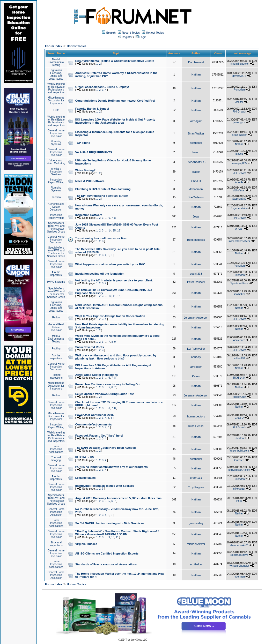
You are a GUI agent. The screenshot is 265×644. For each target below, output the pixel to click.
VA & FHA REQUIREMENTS (94, 152)
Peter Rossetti (196, 282)
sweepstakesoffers (239, 241)
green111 (196, 478)
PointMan (239, 90)
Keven (196, 376)
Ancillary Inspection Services (56, 172)
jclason (196, 172)
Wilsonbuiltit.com (239, 451)
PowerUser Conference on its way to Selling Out (108, 384)
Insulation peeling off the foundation (100, 274)
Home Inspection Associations (56, 449)
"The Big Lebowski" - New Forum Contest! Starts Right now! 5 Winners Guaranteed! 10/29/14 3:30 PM (117, 533)
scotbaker (196, 143)
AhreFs (239, 182)
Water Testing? (85, 170)
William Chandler (239, 566)
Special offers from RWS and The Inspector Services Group (56, 227)
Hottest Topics (155, 33)
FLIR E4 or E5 (85, 457)
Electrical (56, 197)
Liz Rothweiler (196, 349)
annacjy (196, 357)
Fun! (56, 110)
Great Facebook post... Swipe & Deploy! (102, 87)
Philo (239, 501)
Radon (56, 317)
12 (119, 296)
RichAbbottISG (196, 162)
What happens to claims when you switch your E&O (110, 264)
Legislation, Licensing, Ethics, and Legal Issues (56, 74)
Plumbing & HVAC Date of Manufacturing (103, 189)
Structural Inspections (56, 544)
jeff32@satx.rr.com (239, 470)
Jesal (196, 216)
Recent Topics (131, 33)
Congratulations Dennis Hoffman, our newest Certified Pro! (115, 101)
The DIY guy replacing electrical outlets (102, 196)
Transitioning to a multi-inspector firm (101, 238)
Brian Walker (196, 133)
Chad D (196, 181)
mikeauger (239, 489)
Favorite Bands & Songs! (92, 109)
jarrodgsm (196, 121)
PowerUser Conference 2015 (95, 415)
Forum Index (54, 46)
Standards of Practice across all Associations (106, 564)
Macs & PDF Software (90, 181)
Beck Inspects (196, 240)
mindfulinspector (239, 64)
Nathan (196, 74)
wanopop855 (239, 163)
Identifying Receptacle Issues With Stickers (105, 486)
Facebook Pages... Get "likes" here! (99, 436)
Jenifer (239, 102)
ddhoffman (196, 189)
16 (119, 231)
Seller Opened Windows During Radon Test (105, 394)
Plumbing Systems (56, 143)
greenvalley (196, 523)
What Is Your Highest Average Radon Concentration (110, 316)
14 (110, 231)
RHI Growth (239, 112)
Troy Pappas (196, 487)
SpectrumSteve (239, 283)
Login (141, 37)
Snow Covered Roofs (90, 347)
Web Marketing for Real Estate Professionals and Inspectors (56, 88)
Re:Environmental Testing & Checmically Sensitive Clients (115, 61)
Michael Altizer (196, 544)
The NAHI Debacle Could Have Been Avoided (106, 448)
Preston (239, 438)
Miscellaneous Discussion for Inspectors (56, 100)
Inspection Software (89, 215)
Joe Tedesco (196, 197)
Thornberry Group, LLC (136, 640)
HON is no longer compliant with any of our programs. (112, 467)
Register (125, 37)
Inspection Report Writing (56, 181)
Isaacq (196, 152)
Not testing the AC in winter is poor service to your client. (114, 280)
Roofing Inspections (56, 376)
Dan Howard (196, 62)
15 (114, 231)
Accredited (239, 340)
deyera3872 (239, 76)
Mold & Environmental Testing (56, 62)
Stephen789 (239, 199)
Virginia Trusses (86, 544)
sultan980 (239, 358)
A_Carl (239, 229)
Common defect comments (94, 424)
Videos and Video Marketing (56, 162)
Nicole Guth (239, 397)
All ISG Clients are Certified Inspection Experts (107, 553)
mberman (239, 577)
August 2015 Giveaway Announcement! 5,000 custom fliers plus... (120, 498)
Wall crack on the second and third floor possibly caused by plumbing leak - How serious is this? (116, 357)
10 (110, 296)
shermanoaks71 (239, 545)
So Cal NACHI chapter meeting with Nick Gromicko (110, 523)
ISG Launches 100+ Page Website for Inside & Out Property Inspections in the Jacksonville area (115, 121)
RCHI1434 (239, 378)
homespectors (196, 416)
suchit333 (196, 274)
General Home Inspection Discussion (56, 133)
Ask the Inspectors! (56, 274)
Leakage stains (86, 478)
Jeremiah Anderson (196, 318)
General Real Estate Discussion (56, 207)
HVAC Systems (56, 282)
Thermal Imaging (56, 459)
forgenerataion (239, 208)
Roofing (56, 349)
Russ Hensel (196, 426)
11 (114, 296)
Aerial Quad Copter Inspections (97, 375)
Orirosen (239, 460)
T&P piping (83, 143)
